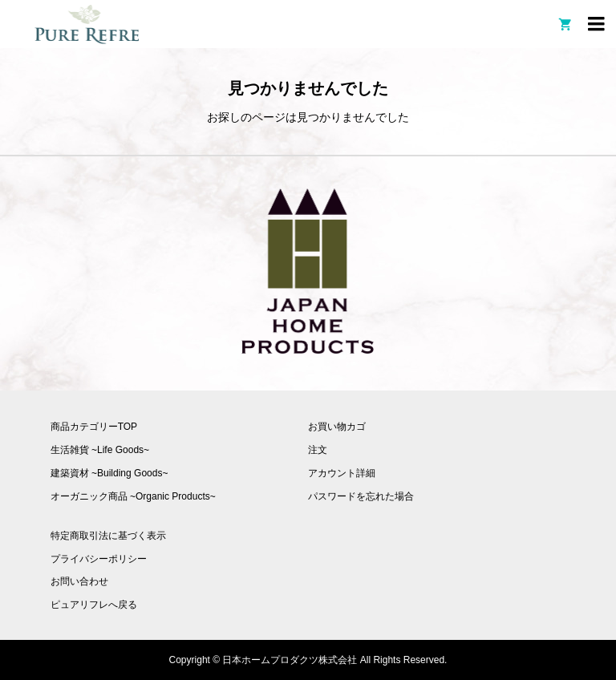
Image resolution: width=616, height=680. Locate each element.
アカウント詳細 (342, 473)
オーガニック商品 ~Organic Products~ (133, 496)
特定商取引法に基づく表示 (108, 536)
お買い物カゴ (337, 427)
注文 (318, 450)
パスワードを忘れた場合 (361, 496)
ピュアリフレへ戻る (94, 605)
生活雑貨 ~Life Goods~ (100, 450)
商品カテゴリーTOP (94, 427)
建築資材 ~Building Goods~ (109, 473)
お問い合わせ (79, 581)
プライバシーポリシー (99, 559)
